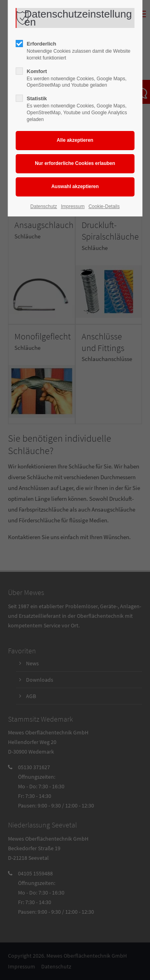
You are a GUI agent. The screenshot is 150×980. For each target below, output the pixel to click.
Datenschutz (44, 206)
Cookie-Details (104, 206)
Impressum (73, 206)
